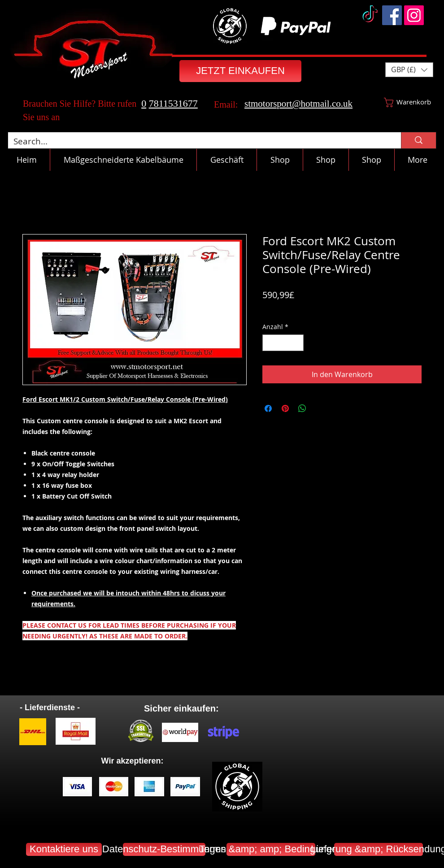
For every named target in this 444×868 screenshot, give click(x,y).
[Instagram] (414, 15)
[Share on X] (319, 408)
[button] (409, 70)
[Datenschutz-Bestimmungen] (164, 849)
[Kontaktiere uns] (64, 849)
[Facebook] (392, 15)
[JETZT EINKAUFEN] (240, 71)
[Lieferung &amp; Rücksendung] (379, 849)
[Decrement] (269, 343)
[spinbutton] (283, 343)
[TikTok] (370, 15)
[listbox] (409, 70)
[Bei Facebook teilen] (268, 408)
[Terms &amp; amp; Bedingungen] (271, 849)
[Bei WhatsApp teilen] (302, 408)
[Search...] (198, 141)
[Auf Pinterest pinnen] (285, 408)
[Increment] (297, 343)
